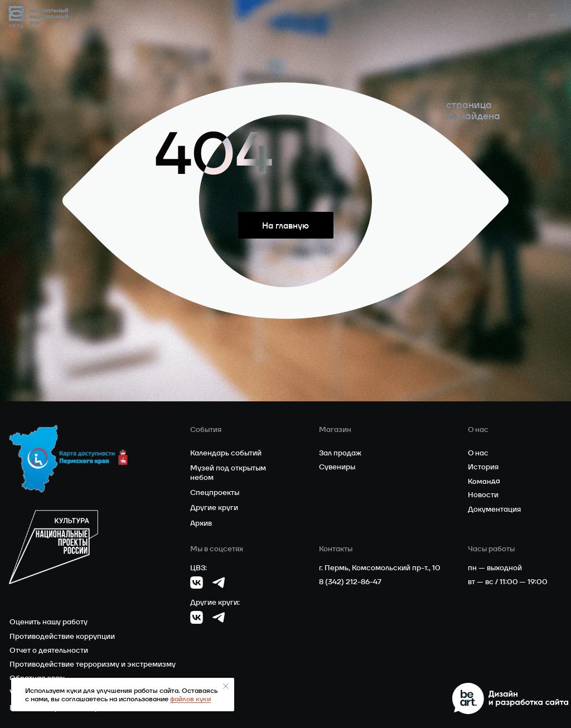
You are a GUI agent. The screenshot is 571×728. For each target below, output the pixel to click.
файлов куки (190, 699)
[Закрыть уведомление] (226, 686)
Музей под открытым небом (228, 473)
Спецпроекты (215, 492)
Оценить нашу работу (49, 622)
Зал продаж (340, 453)
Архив (201, 523)
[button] (553, 17)
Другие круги (214, 508)
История (483, 467)
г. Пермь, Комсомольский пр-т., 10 (380, 568)
